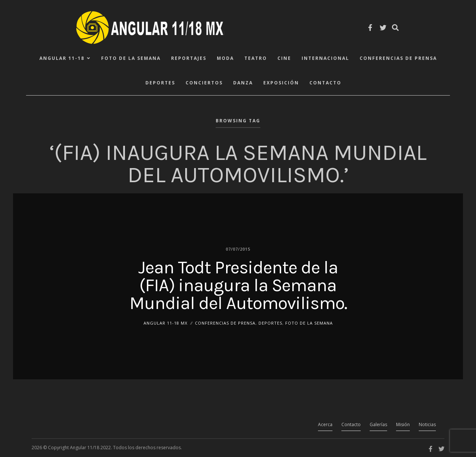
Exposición (281, 83)
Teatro (256, 58)
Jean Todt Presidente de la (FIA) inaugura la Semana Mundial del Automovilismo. (238, 285)
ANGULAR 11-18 (62, 58)
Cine (284, 58)
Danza (243, 83)
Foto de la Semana (131, 58)
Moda (225, 58)
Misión (403, 424)
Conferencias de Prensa (398, 58)
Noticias (427, 424)
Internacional (325, 58)
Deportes (160, 83)
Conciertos (204, 83)
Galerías (378, 424)
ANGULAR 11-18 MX (165, 323)
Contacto (325, 83)
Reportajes (189, 58)
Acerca (325, 424)
